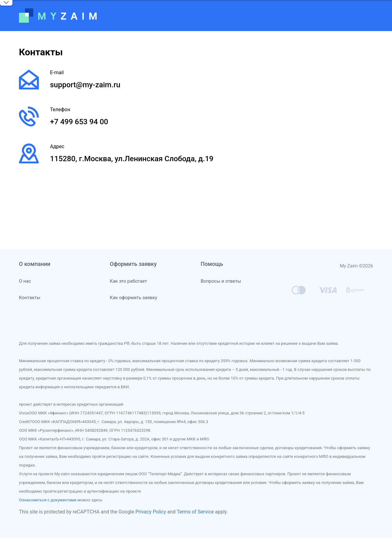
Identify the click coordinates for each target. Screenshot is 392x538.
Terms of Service (195, 512)
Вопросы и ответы (221, 281)
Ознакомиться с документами (48, 500)
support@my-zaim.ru (85, 85)
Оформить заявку (133, 264)
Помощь (212, 264)
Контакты (30, 298)
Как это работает (129, 281)
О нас (25, 281)
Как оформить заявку (134, 298)
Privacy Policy (151, 512)
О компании (35, 264)
